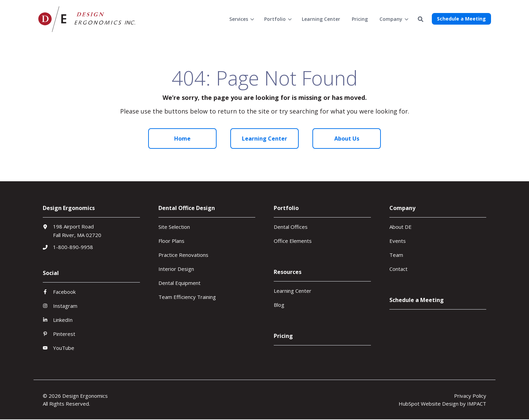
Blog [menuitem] (279, 305)
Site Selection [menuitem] (174, 227)
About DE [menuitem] (401, 227)
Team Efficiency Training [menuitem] (187, 297)
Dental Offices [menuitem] (291, 227)
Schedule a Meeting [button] (461, 19)
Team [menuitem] (396, 255)
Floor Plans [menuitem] (171, 241)
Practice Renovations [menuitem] (183, 255)
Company (391, 19)
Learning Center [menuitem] (264, 139)
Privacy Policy (470, 396)
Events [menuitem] (398, 241)
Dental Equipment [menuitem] (179, 283)
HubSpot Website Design (429, 404)
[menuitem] (241, 19)
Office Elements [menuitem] (293, 241)
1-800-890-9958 (73, 247)
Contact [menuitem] (398, 269)
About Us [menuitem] (347, 139)
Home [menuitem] (182, 139)
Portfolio (275, 19)
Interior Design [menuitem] (176, 269)
